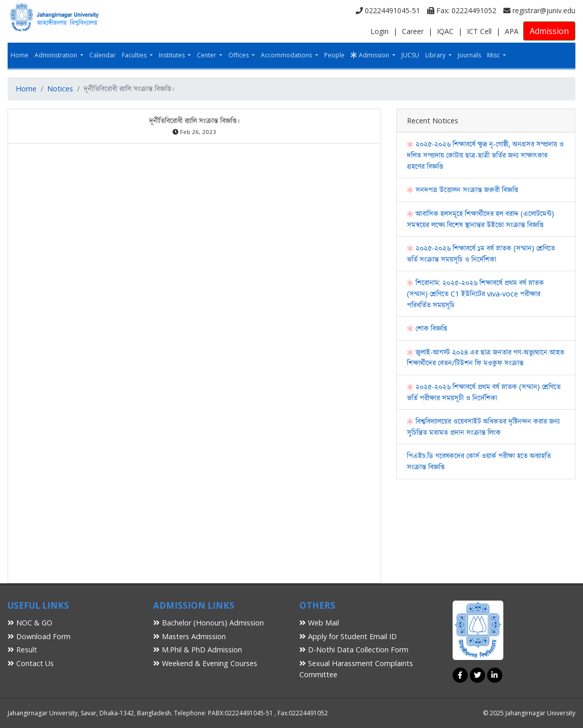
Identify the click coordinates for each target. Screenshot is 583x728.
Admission (549, 31)
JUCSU (410, 55)
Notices (60, 89)
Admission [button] (371, 55)
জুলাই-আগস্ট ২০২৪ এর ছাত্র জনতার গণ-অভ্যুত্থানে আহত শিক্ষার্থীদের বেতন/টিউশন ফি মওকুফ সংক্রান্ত (486, 358)
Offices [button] (239, 55)
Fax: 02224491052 (462, 10)
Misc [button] (494, 55)
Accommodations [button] (287, 55)
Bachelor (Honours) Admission (209, 623)
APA (512, 31)
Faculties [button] (135, 55)
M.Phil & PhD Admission (198, 650)
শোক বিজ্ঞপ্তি (427, 328)
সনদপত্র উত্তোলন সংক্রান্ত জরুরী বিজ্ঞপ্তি (462, 190)
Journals (469, 55)
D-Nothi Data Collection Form (354, 650)
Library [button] (436, 55)
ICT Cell (479, 31)
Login (380, 31)
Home (20, 55)
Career (413, 31)
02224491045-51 (388, 10)
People (334, 55)
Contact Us (31, 663)
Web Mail (319, 623)
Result (22, 650)
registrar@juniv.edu (539, 10)
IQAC (445, 31)
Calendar (102, 55)
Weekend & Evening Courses (205, 663)
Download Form (39, 636)
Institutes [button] (173, 55)
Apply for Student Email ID (348, 636)
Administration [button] (57, 55)
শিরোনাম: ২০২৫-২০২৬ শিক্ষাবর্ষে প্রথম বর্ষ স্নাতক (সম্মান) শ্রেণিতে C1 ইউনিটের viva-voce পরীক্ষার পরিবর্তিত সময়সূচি (475, 293)
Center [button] (207, 55)
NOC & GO (30, 623)
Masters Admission (190, 636)
